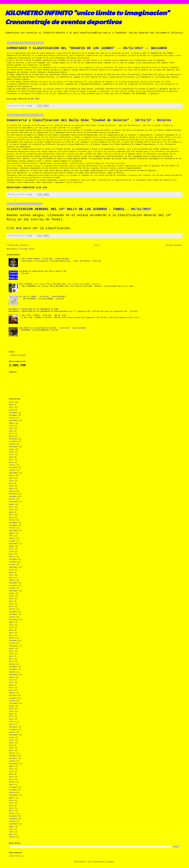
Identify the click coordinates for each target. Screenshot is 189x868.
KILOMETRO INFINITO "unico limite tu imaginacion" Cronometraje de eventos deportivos (87, 17)
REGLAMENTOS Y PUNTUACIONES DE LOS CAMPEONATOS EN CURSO (34, 309)
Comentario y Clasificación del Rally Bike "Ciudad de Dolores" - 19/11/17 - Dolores (89, 120)
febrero (12, 465)
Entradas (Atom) (28, 249)
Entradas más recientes (17, 245)
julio (11, 426)
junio (11, 402)
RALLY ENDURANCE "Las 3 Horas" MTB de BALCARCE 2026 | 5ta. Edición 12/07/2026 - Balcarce (59, 284)
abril (11, 407)
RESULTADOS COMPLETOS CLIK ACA (27, 188)
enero (11, 724)
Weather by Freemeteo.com (16, 856)
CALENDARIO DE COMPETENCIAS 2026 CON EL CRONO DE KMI (43, 271)
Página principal (18, 355)
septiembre (14, 421)
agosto (12, 423)
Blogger (111, 862)
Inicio (97, 245)
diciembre (13, 413)
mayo (11, 405)
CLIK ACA (34, 99)
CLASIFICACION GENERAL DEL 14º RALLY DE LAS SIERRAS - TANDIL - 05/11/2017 (79, 209)
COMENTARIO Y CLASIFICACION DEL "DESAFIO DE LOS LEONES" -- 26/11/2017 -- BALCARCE (87, 48)
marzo (11, 410)
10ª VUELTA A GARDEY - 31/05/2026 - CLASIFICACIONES (42, 297)
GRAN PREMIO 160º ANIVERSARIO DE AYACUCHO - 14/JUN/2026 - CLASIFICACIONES (52, 328)
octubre (12, 418)
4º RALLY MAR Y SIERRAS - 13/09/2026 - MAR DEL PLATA (43, 315)
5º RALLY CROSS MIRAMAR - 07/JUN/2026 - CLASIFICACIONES (44, 259)
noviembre (13, 415)
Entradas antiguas (174, 245)
